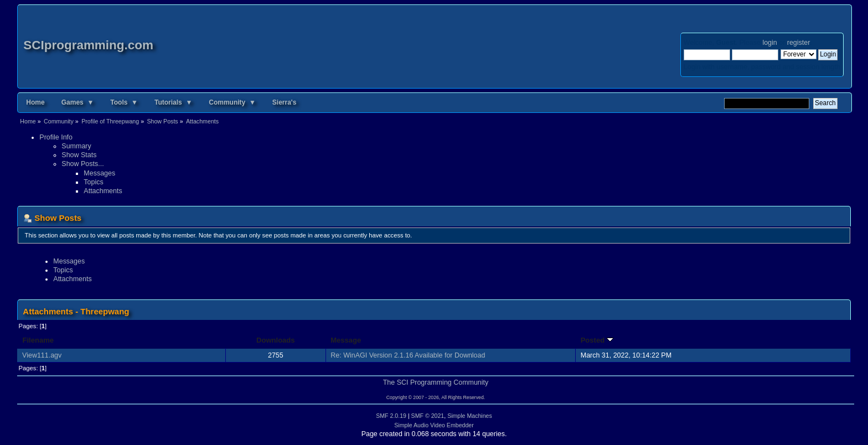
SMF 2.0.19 (391, 416)
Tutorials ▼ (173, 102)
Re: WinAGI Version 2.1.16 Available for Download (408, 355)
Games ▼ (78, 102)
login (769, 43)
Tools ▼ (124, 102)
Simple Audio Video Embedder (434, 425)
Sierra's (285, 102)
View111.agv (42, 355)
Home (35, 102)
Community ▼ (232, 102)
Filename (38, 340)
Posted (597, 340)
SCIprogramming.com (88, 45)
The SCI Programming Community (436, 382)
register (799, 43)
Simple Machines (470, 416)
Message (346, 340)
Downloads (276, 340)
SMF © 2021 (428, 416)
